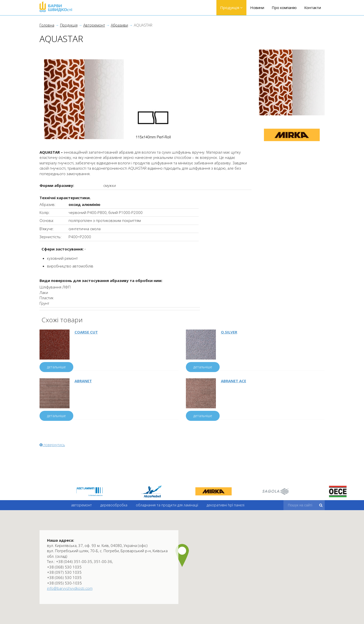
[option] (89, 491)
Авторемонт (94, 25)
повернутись (52, 445)
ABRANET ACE (234, 381)
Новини (257, 8)
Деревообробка (114, 510)
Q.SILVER (229, 332)
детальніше (56, 367)
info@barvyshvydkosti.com (70, 588)
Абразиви (119, 25)
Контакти (313, 8)
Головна (47, 25)
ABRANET (83, 381)
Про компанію (284, 8)
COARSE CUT (86, 332)
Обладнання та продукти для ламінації (167, 510)
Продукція (231, 8)
